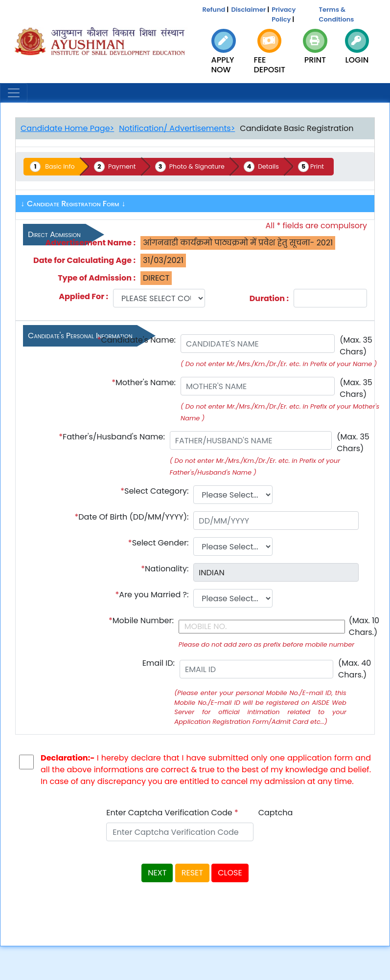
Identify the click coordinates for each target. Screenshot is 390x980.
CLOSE (230, 873)
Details (275, 166)
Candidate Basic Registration (297, 128)
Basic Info (61, 166)
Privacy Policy (284, 14)
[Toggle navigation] (14, 93)
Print (325, 166)
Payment (125, 166)
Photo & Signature (202, 166)
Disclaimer (248, 10)
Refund (214, 10)
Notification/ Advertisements (175, 128)
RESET (192, 873)
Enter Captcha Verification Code (172, 813)
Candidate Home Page (65, 128)
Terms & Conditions (337, 14)
